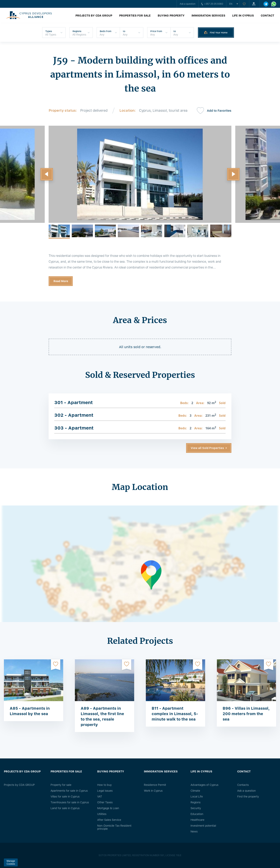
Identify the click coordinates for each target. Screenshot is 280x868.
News (194, 831)
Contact (267, 16)
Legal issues (105, 791)
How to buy (104, 785)
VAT (100, 797)
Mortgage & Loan (108, 808)
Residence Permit (155, 785)
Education (197, 814)
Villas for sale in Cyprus (65, 797)
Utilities (102, 814)
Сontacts (243, 785)
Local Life (197, 797)
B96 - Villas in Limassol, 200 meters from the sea (246, 714)
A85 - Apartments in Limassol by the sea (30, 711)
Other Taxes (105, 802)
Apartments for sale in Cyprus (69, 791)
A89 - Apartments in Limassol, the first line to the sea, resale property (102, 716)
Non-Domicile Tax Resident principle (114, 827)
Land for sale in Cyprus (65, 808)
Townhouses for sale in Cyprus (70, 802)
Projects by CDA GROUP (94, 16)
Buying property (171, 16)
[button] (47, 174)
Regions (196, 802)
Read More (61, 281)
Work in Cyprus (153, 791)
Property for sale (61, 785)
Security (196, 808)
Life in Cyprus (243, 16)
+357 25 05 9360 (212, 4)
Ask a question (188, 4)
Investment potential (203, 826)
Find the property (248, 797)
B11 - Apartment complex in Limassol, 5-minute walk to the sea (175, 714)
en (231, 4)
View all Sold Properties (207, 448)
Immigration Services (208, 16)
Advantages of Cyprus (204, 785)
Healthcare (197, 820)
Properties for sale (135, 16)
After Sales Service (109, 820)
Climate (195, 791)
